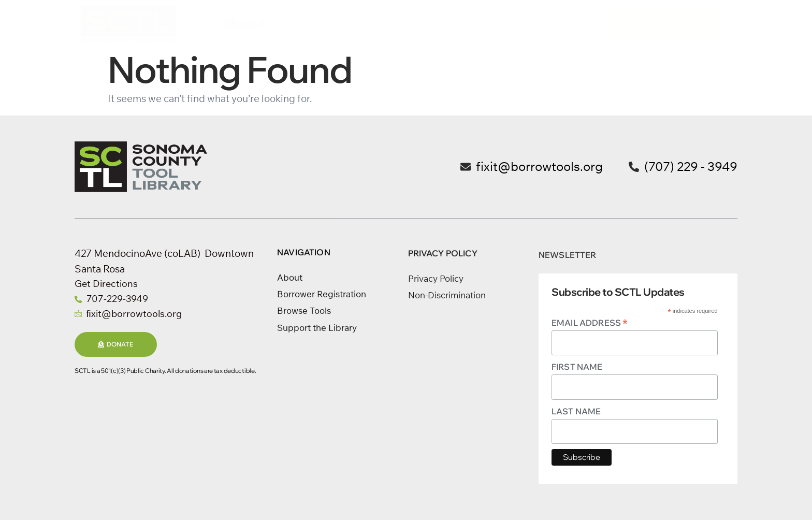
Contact (547, 24)
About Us (249, 24)
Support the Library (449, 24)
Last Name (576, 411)
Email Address (590, 322)
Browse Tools (335, 24)
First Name (577, 367)
